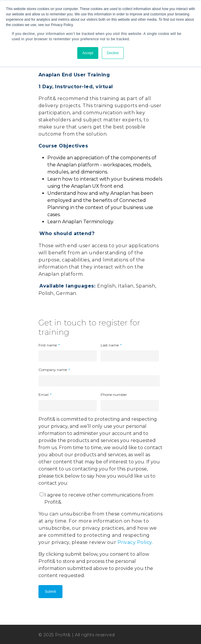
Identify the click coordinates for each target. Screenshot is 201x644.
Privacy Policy (135, 542)
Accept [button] (88, 53)
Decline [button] (113, 53)
